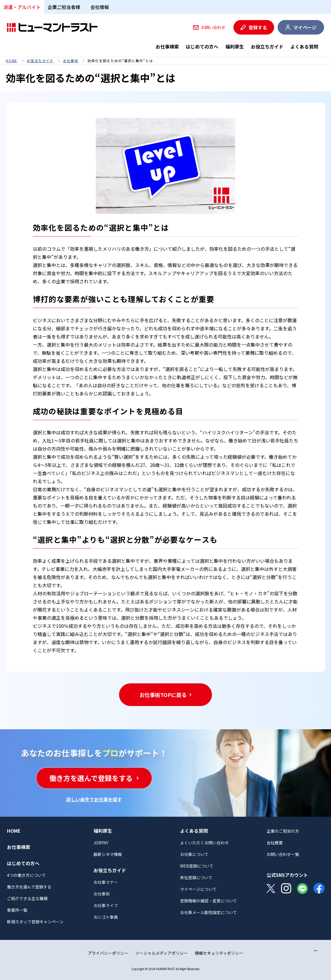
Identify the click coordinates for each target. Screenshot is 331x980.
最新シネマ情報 (108, 854)
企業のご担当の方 (283, 831)
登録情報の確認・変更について (208, 901)
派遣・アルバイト (22, 7)
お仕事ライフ (106, 905)
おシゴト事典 (106, 917)
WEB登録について (197, 866)
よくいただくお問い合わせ (204, 843)
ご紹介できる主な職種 (27, 898)
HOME (12, 61)
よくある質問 (304, 46)
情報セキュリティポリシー (219, 953)
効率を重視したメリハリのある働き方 (109, 249)
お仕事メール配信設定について (208, 912)
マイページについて (198, 889)
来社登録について (196, 877)
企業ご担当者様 (64, 7)
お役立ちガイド (267, 46)
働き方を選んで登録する (29, 887)
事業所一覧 (17, 910)
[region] (165, 61)
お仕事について (194, 854)
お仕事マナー (106, 882)
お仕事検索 (167, 46)
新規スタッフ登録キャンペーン (35, 922)
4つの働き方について (26, 875)
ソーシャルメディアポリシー (162, 953)
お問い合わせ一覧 (283, 854)
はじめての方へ (202, 46)
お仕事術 (71, 61)
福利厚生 (235, 46)
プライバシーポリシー (108, 953)
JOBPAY (101, 843)
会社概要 (275, 843)
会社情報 (100, 7)
